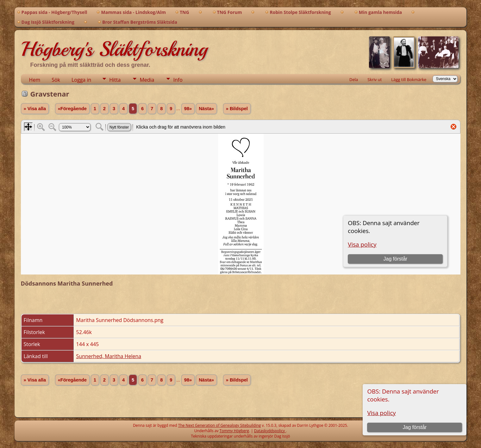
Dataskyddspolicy (270, 431)
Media (147, 80)
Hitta (115, 80)
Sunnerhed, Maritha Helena (109, 356)
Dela (354, 79)
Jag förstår (415, 427)
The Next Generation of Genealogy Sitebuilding (220, 425)
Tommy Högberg (234, 431)
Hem (35, 80)
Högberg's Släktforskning (114, 49)
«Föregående (72, 109)
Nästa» (206, 109)
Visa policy (381, 413)
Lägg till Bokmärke (409, 79)
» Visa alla (35, 109)
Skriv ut (375, 79)
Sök (56, 80)
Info (178, 80)
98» (188, 109)
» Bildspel (237, 109)
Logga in (81, 80)
